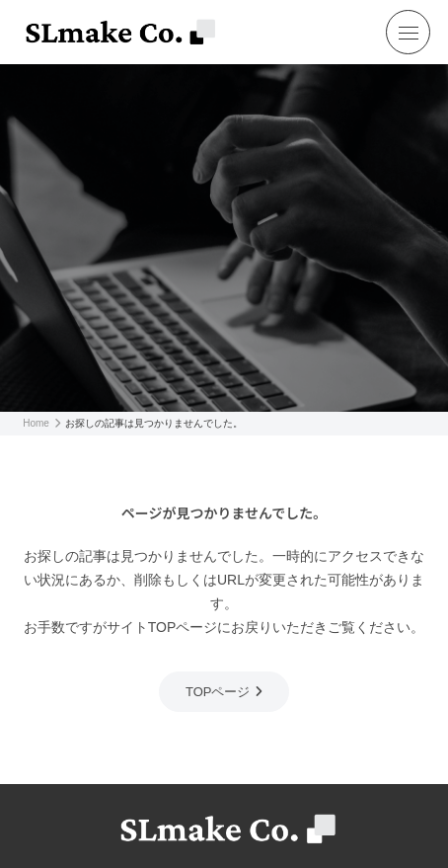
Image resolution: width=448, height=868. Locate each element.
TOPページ (218, 692)
